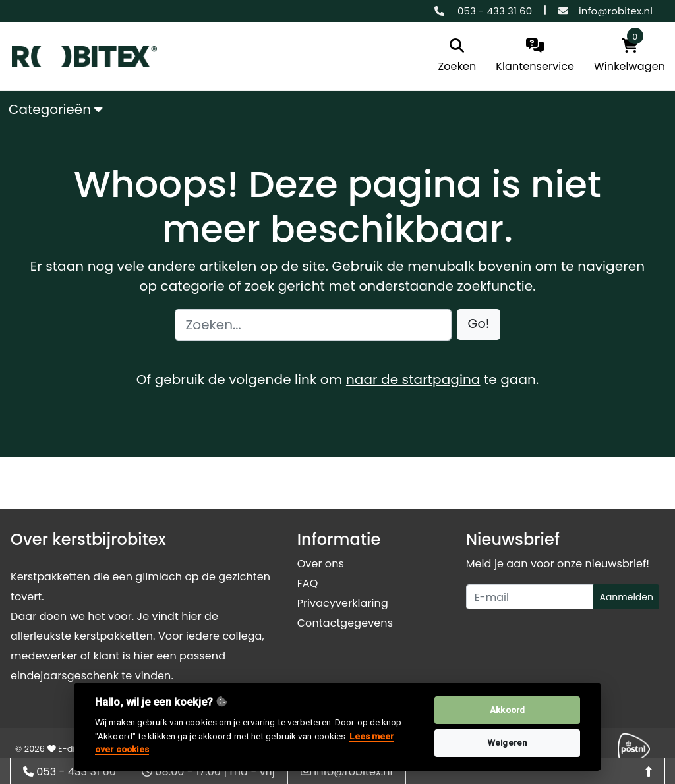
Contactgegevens (345, 623)
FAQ (308, 583)
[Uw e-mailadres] (530, 597)
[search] (457, 56)
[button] (479, 324)
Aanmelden (626, 597)
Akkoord (507, 710)
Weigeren (507, 743)
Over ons (321, 564)
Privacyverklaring (343, 603)
